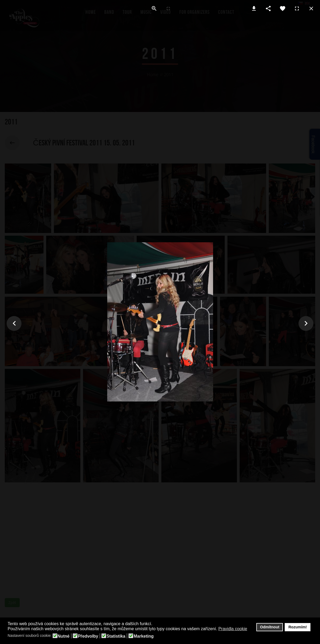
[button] (251, 629)
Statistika (116, 636)
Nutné (64, 636)
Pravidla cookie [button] (233, 629)
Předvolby (88, 636)
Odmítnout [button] (270, 627)
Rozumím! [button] (298, 627)
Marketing (144, 636)
